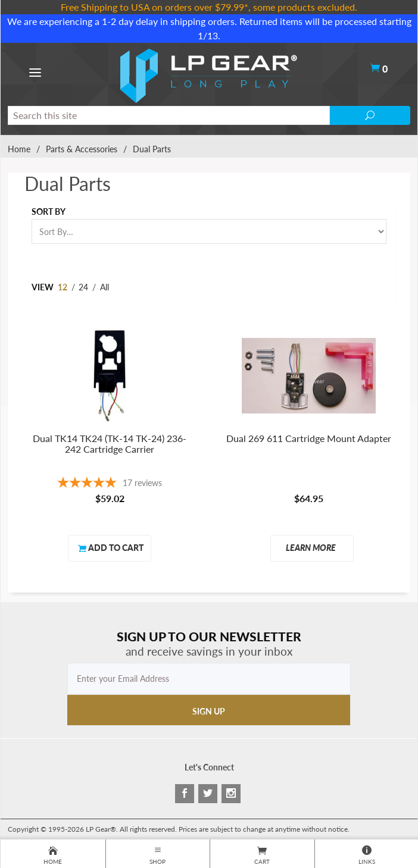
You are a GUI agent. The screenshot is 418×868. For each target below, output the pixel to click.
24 (83, 287)
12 (63, 287)
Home (19, 149)
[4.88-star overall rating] (110, 484)
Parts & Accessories (82, 149)
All (104, 287)
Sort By (49, 211)
